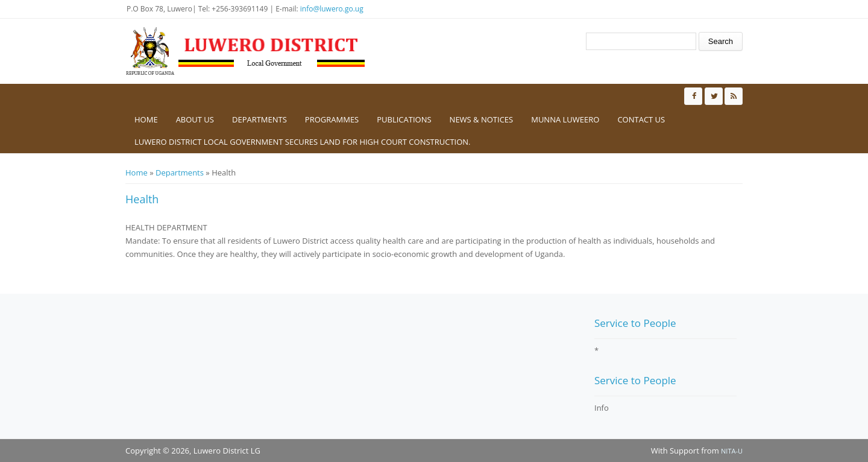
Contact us (641, 119)
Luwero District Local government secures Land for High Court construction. (303, 142)
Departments (259, 119)
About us (195, 119)
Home (146, 119)
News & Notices (482, 119)
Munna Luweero (565, 119)
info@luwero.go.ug (332, 9)
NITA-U (732, 451)
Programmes (332, 119)
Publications (404, 119)
